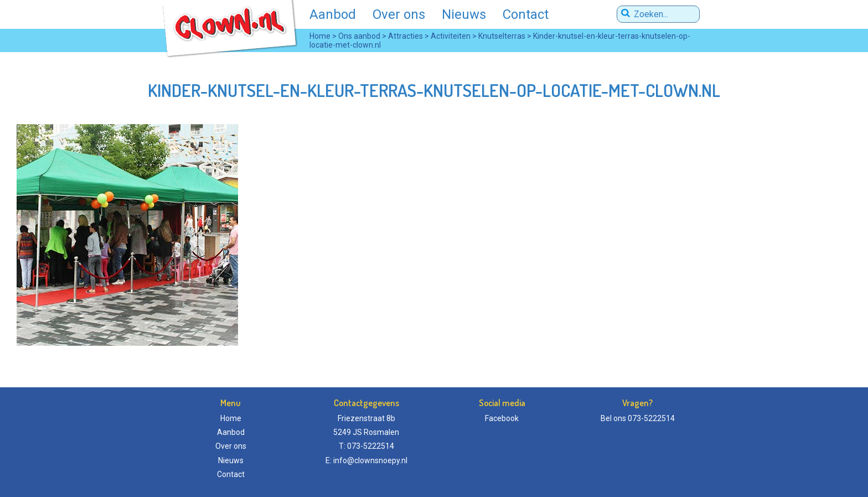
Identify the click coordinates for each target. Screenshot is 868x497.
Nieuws (464, 14)
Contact (526, 14)
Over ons (399, 14)
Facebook (502, 418)
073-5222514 (651, 418)
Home (231, 418)
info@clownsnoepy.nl (370, 460)
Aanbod (333, 14)
